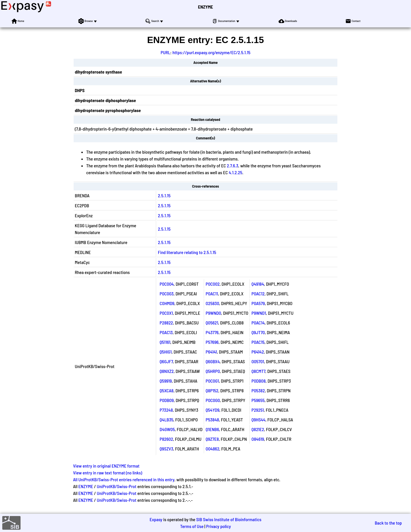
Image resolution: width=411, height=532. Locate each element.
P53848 (212, 420)
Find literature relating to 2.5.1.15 (187, 252)
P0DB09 (167, 400)
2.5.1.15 (164, 195)
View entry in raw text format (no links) (108, 473)
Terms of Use (192, 526)
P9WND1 (259, 313)
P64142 (258, 352)
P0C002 (213, 284)
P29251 (258, 410)
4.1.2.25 (235, 172)
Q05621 (212, 323)
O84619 (258, 439)
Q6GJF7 (166, 361)
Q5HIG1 (166, 352)
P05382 (258, 390)
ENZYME (205, 7)
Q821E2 (258, 429)
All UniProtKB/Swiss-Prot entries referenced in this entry (124, 479)
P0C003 (167, 294)
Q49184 (258, 284)
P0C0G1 (212, 381)
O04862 (213, 449)
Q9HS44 (258, 420)
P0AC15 (258, 342)
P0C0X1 (166, 313)
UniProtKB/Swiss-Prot (117, 486)
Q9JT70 (258, 332)
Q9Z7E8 (212, 439)
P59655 (258, 400)
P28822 (166, 323)
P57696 (212, 342)
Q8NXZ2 (167, 371)
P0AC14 (258, 323)
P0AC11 (212, 294)
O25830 (212, 303)
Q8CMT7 (258, 371)
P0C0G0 (213, 400)
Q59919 (166, 381)
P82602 (166, 439)
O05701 (258, 361)
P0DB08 (259, 381)
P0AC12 (258, 294)
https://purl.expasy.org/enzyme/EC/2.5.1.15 (211, 52)
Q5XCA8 (167, 390)
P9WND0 (213, 313)
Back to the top (388, 523)
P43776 (212, 332)
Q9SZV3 (166, 449)
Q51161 (165, 342)
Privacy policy (218, 526)
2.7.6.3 (233, 166)
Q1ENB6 (212, 429)
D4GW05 (167, 429)
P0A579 (258, 303)
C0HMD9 (167, 303)
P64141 (211, 352)
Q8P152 (212, 390)
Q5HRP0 (213, 371)
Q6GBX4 (213, 361)
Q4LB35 (166, 420)
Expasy (156, 519)
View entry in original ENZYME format (106, 466)
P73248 (166, 410)
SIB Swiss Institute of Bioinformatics (229, 519)
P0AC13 (166, 332)
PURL (166, 52)
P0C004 (167, 284)
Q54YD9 (213, 410)
